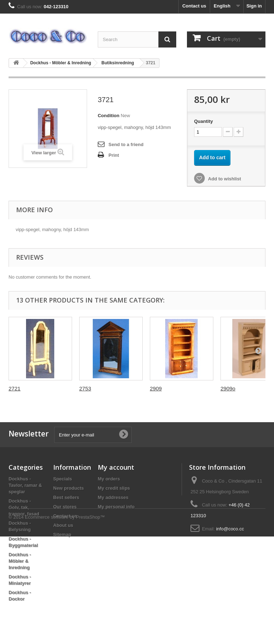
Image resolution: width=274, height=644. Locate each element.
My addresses (113, 497)
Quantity (204, 121)
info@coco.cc (230, 529)
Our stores (65, 507)
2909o (228, 388)
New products (68, 488)
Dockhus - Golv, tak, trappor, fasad (24, 507)
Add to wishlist (224, 179)
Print (114, 155)
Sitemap (62, 535)
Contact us (194, 6)
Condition (109, 116)
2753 (85, 388)
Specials (63, 479)
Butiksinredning (118, 63)
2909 (156, 388)
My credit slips (114, 488)
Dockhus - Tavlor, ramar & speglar (25, 485)
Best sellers (66, 497)
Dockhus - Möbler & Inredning (61, 63)
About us (63, 525)
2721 (14, 388)
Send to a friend (126, 144)
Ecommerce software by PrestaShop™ (65, 625)
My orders (109, 479)
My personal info (116, 507)
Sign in (254, 6)
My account (116, 467)
